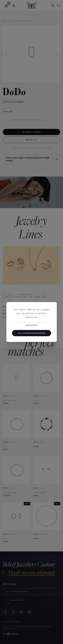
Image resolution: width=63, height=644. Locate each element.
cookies (45, 310)
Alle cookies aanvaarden (32, 333)
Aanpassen (31, 325)
